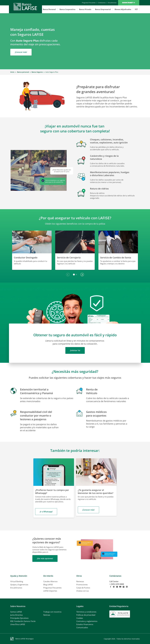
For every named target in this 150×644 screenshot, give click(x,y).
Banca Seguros (37, 72)
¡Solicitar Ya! (75, 350)
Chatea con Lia (82, 591)
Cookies (80, 618)
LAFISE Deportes (50, 591)
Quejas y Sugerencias (19, 585)
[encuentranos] (112, 3)
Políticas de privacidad (86, 615)
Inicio (12, 72)
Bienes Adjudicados (123, 9)
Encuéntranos (16, 588)
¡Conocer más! (21, 52)
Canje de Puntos (83, 588)
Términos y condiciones (86, 612)
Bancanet (129, 3)
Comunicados (82, 628)
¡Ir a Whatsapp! (46, 512)
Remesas (80, 581)
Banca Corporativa (67, 9)
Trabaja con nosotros (52, 612)
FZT (136, 9)
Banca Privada (85, 9)
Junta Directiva (16, 615)
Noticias (47, 615)
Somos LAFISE (16, 612)
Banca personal (23, 72)
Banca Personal (49, 9)
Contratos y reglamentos (87, 621)
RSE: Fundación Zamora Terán (23, 621)
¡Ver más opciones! (45, 558)
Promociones (82, 585)
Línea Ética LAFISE (18, 624)
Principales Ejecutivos (19, 618)
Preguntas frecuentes (52, 588)
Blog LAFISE (48, 585)
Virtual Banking (17, 581)
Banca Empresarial (103, 9)
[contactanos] (89, 3)
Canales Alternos (50, 581)
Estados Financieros (85, 624)
